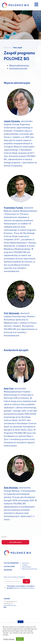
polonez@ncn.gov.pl (15, 542)
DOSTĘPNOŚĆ (8, 570)
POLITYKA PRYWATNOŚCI (11, 563)
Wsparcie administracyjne (19, 65)
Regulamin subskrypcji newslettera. (24, 588)
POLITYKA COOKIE (9, 566)
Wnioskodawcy (27, 567)
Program (25, 565)
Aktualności (26, 563)
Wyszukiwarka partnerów (30, 569)
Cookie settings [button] (9, 639)
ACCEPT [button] (20, 639)
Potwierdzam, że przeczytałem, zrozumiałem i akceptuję (21, 587)
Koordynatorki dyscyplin (18, 68)
